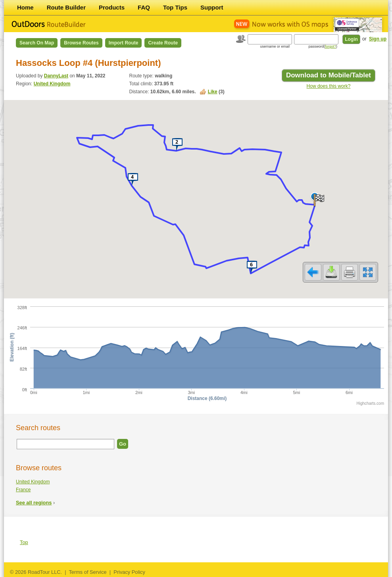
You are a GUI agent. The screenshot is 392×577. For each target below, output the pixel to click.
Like (213, 92)
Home (25, 7)
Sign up (378, 39)
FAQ (144, 7)
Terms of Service (87, 572)
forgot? (331, 46)
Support (212, 7)
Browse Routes (81, 43)
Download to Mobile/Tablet (329, 75)
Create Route (163, 43)
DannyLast (56, 76)
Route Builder (66, 7)
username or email (275, 46)
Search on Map (37, 43)
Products (112, 7)
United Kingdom (52, 84)
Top (24, 542)
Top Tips (175, 7)
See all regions (34, 503)
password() (323, 46)
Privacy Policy (129, 572)
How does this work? (329, 86)
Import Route (124, 43)
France (23, 490)
